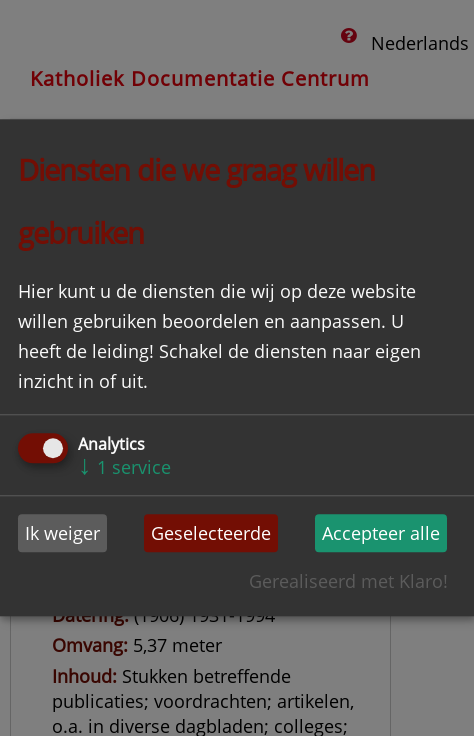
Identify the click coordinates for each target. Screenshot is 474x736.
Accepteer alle (381, 533)
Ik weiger (62, 533)
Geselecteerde (211, 533)
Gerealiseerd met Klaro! (348, 582)
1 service (124, 467)
